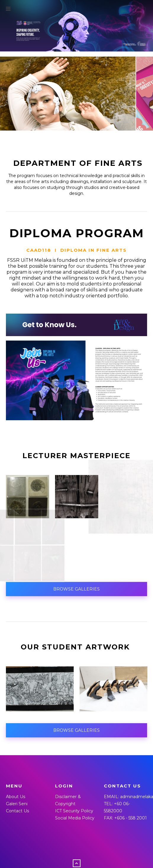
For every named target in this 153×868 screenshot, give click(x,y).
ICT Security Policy (74, 811)
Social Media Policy (75, 818)
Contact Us (17, 811)
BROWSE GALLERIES (76, 589)
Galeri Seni (17, 804)
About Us (16, 797)
